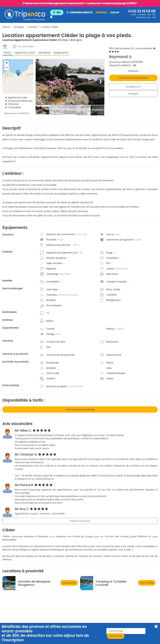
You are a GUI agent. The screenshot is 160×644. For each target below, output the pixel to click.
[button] (87, 15)
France (6, 27)
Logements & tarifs (24, 53)
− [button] (7, 70)
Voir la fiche (69, 585)
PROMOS (102, 12)
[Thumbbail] (42, 112)
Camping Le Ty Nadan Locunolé (111, 585)
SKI (57, 12)
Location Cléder (50, 27)
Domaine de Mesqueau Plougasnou (34, 585)
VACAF (115, 12)
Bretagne (19, 27)
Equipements (60, 53)
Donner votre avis (80, 523)
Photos (7, 53)
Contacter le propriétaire (133, 78)
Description (43, 53)
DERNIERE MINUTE (80, 12)
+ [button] (7, 65)
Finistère (32, 27)
